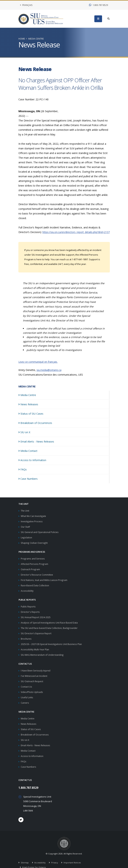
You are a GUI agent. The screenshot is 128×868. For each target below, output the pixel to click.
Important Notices (73, 855)
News (28, 404)
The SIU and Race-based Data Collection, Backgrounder (50, 625)
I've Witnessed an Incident (35, 671)
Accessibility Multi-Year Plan (35, 645)
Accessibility (27, 588)
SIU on (24, 432)
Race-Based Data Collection (35, 583)
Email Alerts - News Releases (36, 739)
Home (22, 39)
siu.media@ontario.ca (49, 370)
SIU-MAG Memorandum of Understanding (43, 651)
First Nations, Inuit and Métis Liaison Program (45, 578)
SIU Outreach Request (33, 677)
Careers (25, 697)
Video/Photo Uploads (32, 687)
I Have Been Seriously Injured (37, 666)
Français (26, 5)
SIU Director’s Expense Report (37, 630)
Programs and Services (33, 557)
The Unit (25, 511)
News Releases (29, 718)
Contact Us (26, 682)
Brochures (26, 635)
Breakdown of (35, 423)
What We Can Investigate (34, 516)
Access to (32, 460)
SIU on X (25, 734)
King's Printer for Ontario (34, 860)
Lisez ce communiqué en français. (38, 362)
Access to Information (32, 749)
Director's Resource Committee (38, 573)
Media (27, 395)
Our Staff (26, 526)
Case (28, 479)
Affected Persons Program (35, 562)
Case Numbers (29, 760)
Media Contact (28, 744)
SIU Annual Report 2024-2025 (36, 614)
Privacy (55, 855)
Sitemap (25, 855)
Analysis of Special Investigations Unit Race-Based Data (50, 619)
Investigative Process (32, 521)
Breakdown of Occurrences (35, 728)
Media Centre (36, 39)
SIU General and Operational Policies (40, 531)
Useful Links (27, 692)
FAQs (24, 754)
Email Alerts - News (36, 442)
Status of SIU (31, 414)
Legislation (26, 536)
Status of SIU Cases (31, 723)
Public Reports (29, 604)
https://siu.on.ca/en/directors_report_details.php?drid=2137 (76, 232)
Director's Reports (31, 609)
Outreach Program (31, 568)
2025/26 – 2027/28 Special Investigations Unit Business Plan (52, 640)
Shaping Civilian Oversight (35, 542)
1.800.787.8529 (98, 5)
